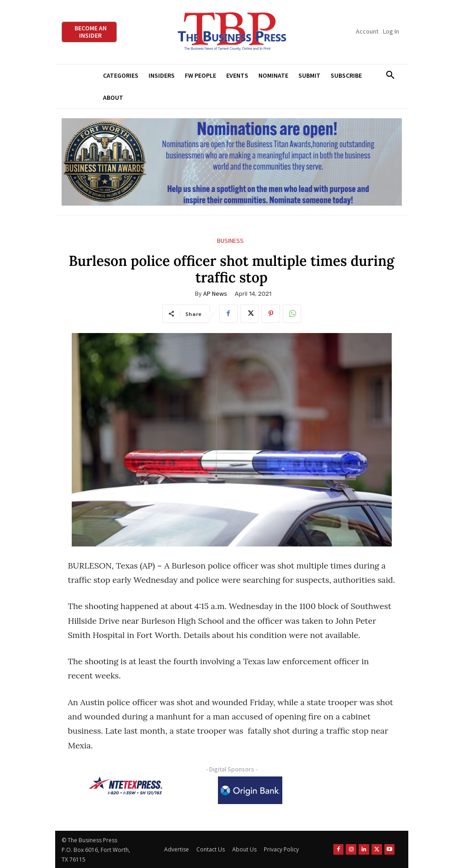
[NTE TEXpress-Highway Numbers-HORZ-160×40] (126, 786)
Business (230, 241)
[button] (391, 75)
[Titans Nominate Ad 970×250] (232, 162)
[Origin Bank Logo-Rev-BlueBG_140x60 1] (250, 790)
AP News (215, 293)
